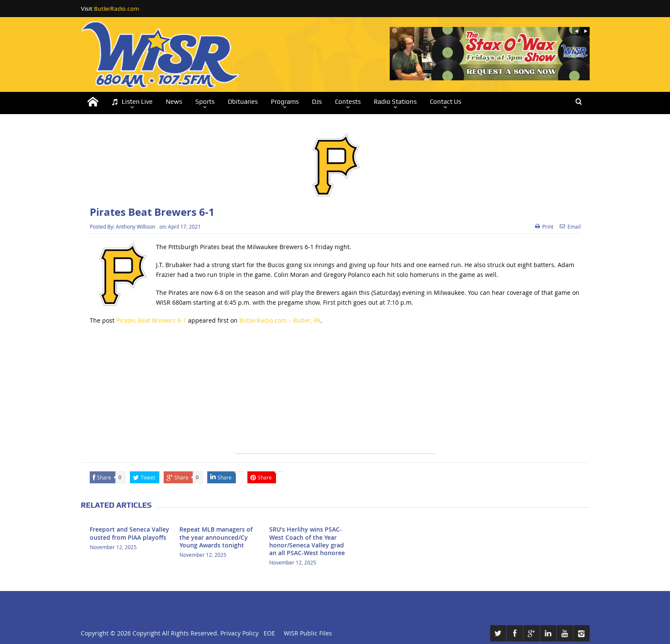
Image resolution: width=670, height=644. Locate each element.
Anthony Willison (135, 226)
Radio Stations (395, 102)
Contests (348, 102)
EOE (268, 633)
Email (570, 226)
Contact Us (445, 102)
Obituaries (243, 102)
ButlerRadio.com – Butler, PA (280, 320)
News (174, 102)
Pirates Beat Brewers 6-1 (151, 320)
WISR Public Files (308, 633)
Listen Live (132, 102)
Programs (285, 102)
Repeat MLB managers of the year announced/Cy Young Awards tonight (216, 537)
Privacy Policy (239, 633)
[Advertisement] (335, 394)
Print (544, 226)
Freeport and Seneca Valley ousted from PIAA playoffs (129, 533)
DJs (317, 102)
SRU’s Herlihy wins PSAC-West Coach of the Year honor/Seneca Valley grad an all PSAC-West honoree (307, 541)
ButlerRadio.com (116, 9)
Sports (205, 102)
